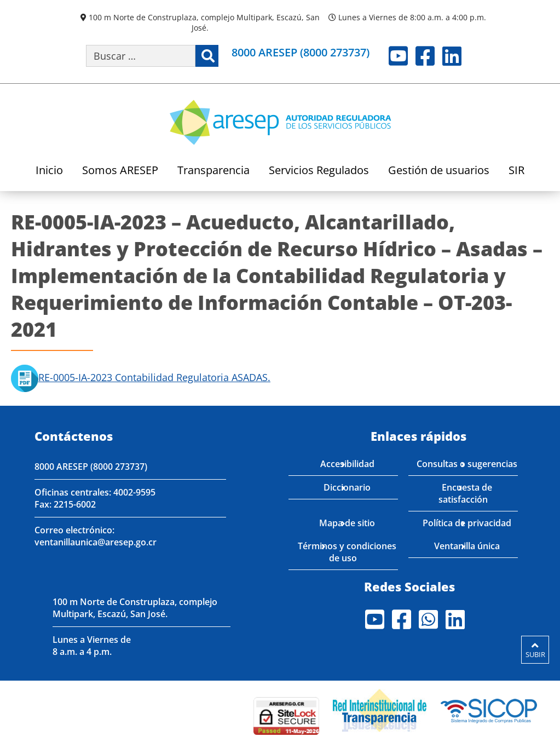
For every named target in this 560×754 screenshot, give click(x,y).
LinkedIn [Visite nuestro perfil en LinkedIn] (452, 56)
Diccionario (347, 487)
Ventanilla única (467, 546)
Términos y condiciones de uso (347, 552)
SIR (516, 171)
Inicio (49, 171)
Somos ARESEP (120, 171)
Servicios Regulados (319, 171)
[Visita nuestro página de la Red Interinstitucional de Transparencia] (380, 709)
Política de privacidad (467, 523)
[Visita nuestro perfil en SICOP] (489, 709)
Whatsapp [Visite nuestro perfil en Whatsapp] (428, 619)
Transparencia (213, 171)
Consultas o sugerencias (467, 464)
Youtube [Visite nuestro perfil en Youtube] (398, 56)
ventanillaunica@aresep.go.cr (96, 542)
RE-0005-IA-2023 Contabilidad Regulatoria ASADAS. (141, 377)
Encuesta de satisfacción (466, 493)
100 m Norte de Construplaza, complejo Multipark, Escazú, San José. (204, 22)
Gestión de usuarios (439, 171)
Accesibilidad (347, 464)
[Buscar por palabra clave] (141, 56)
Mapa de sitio (347, 523)
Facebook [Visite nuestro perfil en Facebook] (425, 56)
